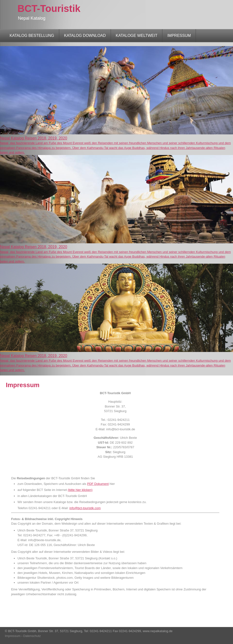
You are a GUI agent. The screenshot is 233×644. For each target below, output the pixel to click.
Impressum (13, 636)
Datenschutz (32, 636)
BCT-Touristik (49, 8)
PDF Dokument (98, 484)
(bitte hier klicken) (80, 490)
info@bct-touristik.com (85, 508)
